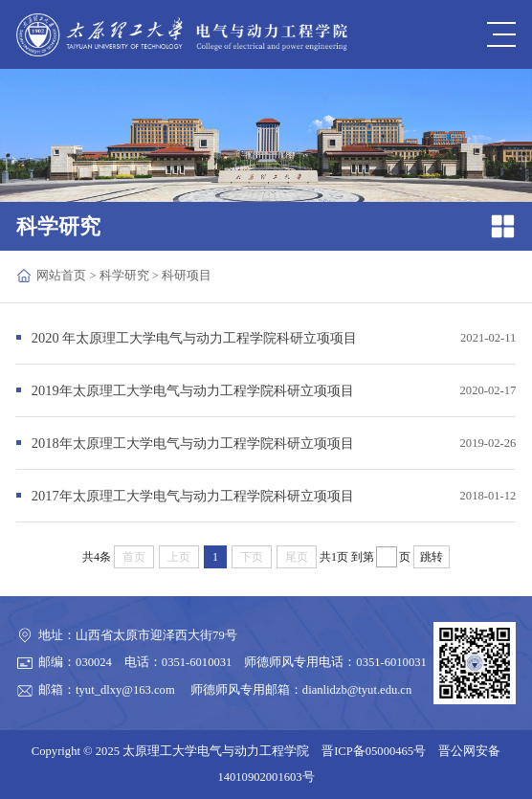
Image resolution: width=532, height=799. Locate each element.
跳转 (432, 557)
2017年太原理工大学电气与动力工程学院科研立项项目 (193, 496)
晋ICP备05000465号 (374, 751)
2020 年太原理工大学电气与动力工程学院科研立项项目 (194, 338)
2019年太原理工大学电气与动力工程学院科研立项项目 (193, 390)
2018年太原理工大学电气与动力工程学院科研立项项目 (193, 443)
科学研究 (124, 276)
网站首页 (61, 276)
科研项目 (187, 276)
